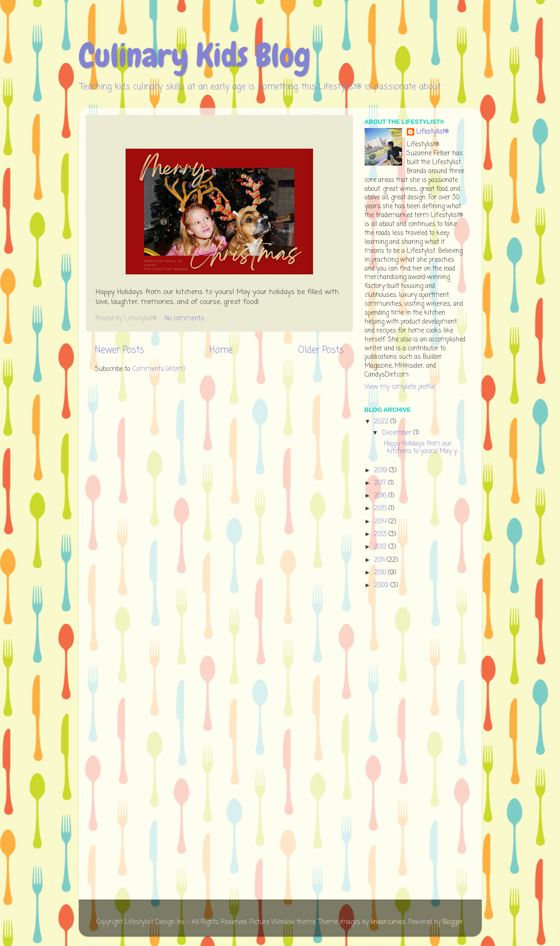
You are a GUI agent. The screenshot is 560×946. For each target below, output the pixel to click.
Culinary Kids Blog (195, 55)
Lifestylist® (432, 132)
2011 (380, 560)
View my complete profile (400, 387)
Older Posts (321, 350)
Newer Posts (119, 350)
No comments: (186, 319)
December (398, 433)
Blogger (453, 922)
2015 (381, 509)
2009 (382, 586)
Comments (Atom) (159, 369)
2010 (381, 573)
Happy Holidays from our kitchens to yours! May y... (420, 448)
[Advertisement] (402, 746)
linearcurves (388, 922)
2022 (382, 422)
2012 (381, 547)
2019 (381, 471)
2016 (381, 496)
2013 (381, 534)
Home (221, 350)
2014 (381, 522)
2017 (381, 483)
